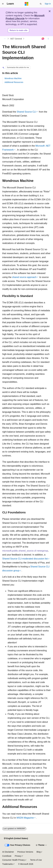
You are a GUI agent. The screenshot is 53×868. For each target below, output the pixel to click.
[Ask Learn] (43, 39)
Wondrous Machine (13, 78)
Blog (39, 852)
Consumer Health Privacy (13, 860)
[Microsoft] (27, 4)
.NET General (16, 39)
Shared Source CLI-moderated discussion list (25, 559)
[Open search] (41, 4)
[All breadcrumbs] (5, 39)
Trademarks (7, 864)
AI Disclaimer (8, 852)
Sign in (48, 4)
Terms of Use (36, 860)
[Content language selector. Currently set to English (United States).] (16, 838)
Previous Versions (25, 852)
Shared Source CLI (26, 112)
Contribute (7, 856)
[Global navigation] (3, 4)
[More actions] (48, 39)
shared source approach (24, 277)
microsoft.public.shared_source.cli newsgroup (25, 551)
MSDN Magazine (25, 818)
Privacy (18, 856)
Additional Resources (14, 82)
